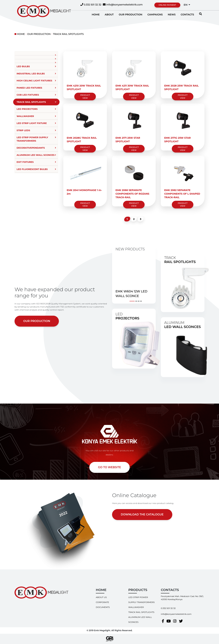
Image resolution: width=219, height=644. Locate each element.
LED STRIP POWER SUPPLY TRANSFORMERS (141, 600)
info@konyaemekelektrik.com (123, 5)
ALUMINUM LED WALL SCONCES (140, 620)
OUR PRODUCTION (39, 34)
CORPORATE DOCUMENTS (103, 605)
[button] (132, 300)
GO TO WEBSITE (109, 467)
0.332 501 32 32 (91, 5)
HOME (21, 34)
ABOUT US (101, 597)
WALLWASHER (136, 607)
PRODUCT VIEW (85, 97)
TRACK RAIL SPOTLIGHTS (68, 34)
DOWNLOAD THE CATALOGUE (142, 514)
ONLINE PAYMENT (167, 5)
